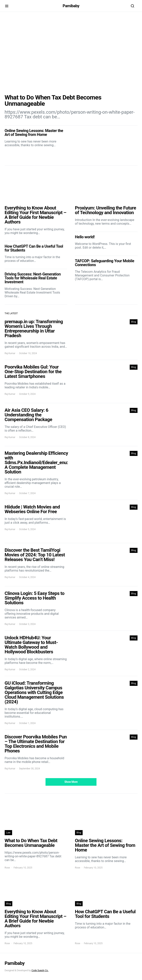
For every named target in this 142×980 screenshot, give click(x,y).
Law (8, 833)
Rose (7, 868)
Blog (134, 322)
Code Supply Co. (40, 970)
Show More (71, 782)
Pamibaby (71, 6)
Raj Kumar (10, 353)
